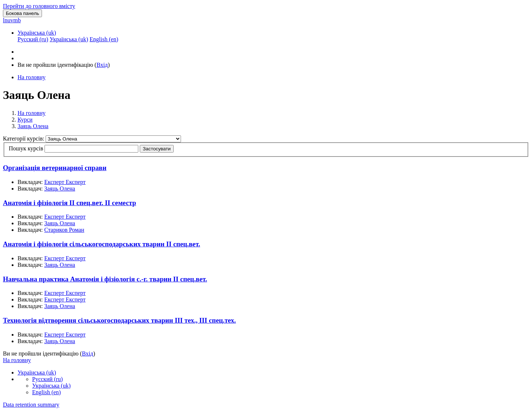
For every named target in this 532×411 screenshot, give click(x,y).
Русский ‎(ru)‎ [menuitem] (33, 39)
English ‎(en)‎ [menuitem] (104, 39)
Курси (25, 120)
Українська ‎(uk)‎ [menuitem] (69, 39)
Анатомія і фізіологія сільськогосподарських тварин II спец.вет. (101, 244)
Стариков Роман (64, 230)
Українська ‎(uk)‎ (37, 33)
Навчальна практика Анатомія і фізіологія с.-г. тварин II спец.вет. (105, 279)
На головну (32, 113)
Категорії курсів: (24, 139)
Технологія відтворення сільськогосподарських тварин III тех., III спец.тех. (119, 320)
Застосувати (157, 149)
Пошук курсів (26, 148)
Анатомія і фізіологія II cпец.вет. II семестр (70, 203)
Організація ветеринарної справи (55, 168)
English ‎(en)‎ (47, 392)
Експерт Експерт (65, 182)
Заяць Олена (33, 126)
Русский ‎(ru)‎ (47, 379)
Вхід (102, 65)
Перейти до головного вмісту (39, 6)
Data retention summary (31, 405)
